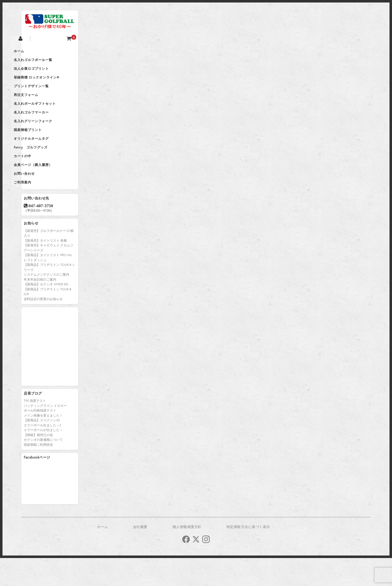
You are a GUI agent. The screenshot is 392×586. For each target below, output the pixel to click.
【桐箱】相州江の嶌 (38, 463)
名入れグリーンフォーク (45, 136)
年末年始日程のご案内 (40, 308)
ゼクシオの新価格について (43, 468)
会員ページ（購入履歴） (45, 188)
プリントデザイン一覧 (44, 94)
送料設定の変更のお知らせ (43, 327)
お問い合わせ (37, 199)
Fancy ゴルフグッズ (43, 167)
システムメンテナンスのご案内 (46, 303)
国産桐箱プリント (40, 146)
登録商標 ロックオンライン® (49, 83)
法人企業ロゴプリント (44, 73)
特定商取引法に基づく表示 (248, 555)
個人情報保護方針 (187, 555)
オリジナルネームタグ (44, 157)
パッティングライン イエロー (45, 434)
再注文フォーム (38, 104)
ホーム (31, 52)
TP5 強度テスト (35, 429)
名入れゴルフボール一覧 (45, 62)
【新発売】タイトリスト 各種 (45, 269)
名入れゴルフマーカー (44, 125)
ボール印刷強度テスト (40, 439)
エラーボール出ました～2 (42, 453)
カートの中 (35, 178)
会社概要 (140, 555)
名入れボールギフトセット (47, 115)
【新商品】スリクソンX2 (42, 448)
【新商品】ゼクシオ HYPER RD (46, 312)
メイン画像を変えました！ (43, 444)
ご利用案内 (35, 209)
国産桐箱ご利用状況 (38, 473)
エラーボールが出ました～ (43, 458)
